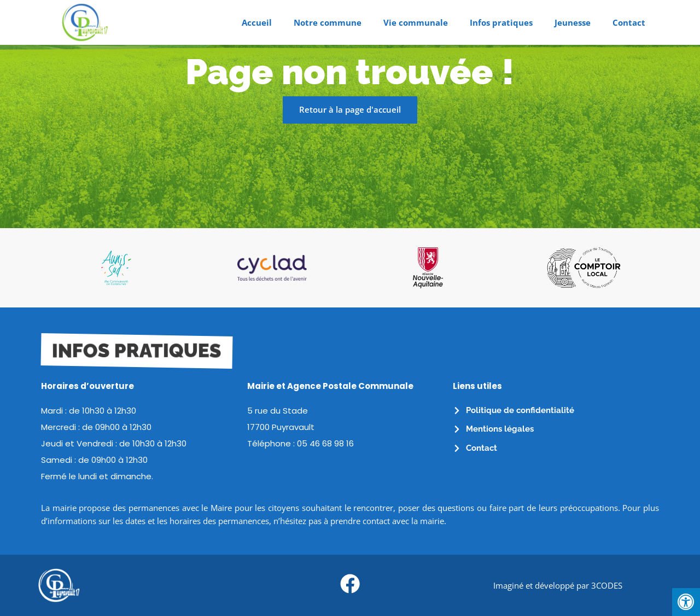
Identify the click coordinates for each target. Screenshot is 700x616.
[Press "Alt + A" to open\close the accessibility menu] (686, 602)
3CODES (607, 585)
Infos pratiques (501, 22)
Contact (629, 22)
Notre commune (328, 22)
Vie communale (416, 22)
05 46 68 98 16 (325, 443)
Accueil (257, 22)
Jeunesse (573, 22)
